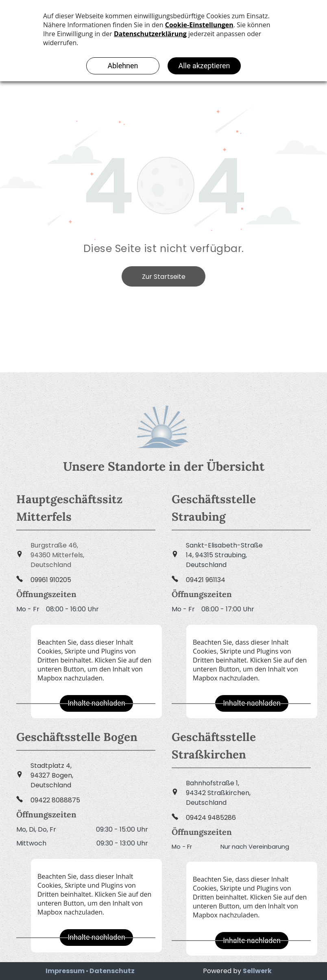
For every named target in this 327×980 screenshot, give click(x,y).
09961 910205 (51, 580)
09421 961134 (206, 580)
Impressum (65, 971)
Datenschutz (112, 971)
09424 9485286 (211, 818)
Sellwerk (257, 971)
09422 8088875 (55, 800)
